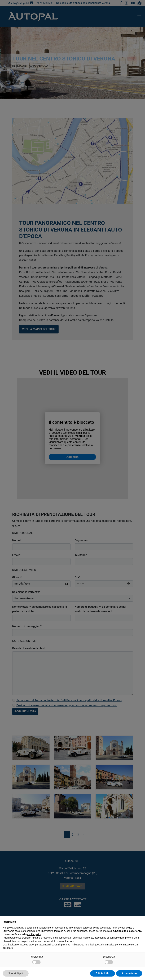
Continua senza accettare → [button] (126, 921)
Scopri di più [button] (16, 973)
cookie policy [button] (34, 934)
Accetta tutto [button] (129, 973)
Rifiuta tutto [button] (103, 973)
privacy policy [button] (125, 928)
